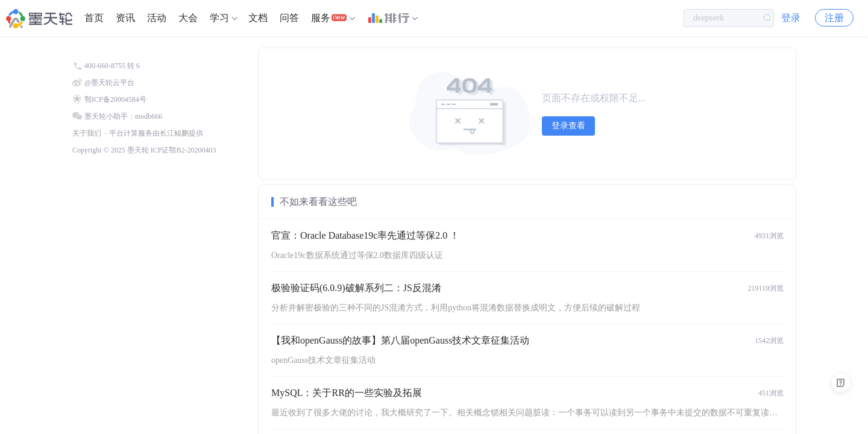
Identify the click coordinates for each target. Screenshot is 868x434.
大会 (188, 18)
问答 (289, 18)
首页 (94, 18)
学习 (219, 18)
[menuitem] (94, 18)
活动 (157, 18)
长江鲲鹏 (174, 133)
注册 (834, 18)
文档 (258, 18)
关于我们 (87, 133)
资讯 (125, 18)
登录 (791, 18)
